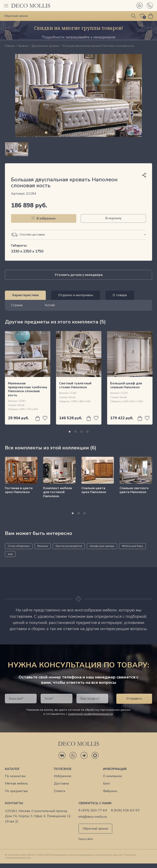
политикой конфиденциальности (91, 718)
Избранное (63, 781)
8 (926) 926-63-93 (125, 815)
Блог (107, 788)
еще (10, 558)
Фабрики (110, 796)
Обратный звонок (95, 833)
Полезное (63, 773)
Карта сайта (86, 844)
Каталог (12, 773)
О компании (112, 781)
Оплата (59, 796)
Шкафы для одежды (102, 550)
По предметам (16, 796)
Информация (115, 773)
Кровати (23, 46)
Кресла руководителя (69, 550)
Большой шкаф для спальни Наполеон (126, 390)
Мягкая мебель (16, 788)
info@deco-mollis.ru (93, 821)
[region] (78, 151)
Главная (10, 46)
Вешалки (43, 550)
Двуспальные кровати (46, 46)
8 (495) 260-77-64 (93, 815)
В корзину (113, 223)
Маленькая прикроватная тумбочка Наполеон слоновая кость (27, 394)
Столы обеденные (19, 550)
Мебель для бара (132, 550)
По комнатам (15, 781)
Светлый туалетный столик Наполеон (75, 390)
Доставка (61, 788)
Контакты (14, 808)
